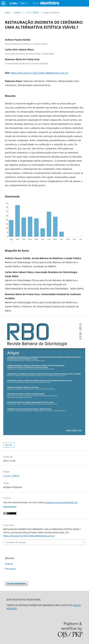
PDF (10, 445)
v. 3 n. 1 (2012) (32, 12)
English (9, 564)
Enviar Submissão (16, 583)
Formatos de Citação (16, 542)
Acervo (18, 12)
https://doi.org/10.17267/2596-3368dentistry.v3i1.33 (39, 73)
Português (11, 569)
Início (8, 12)
